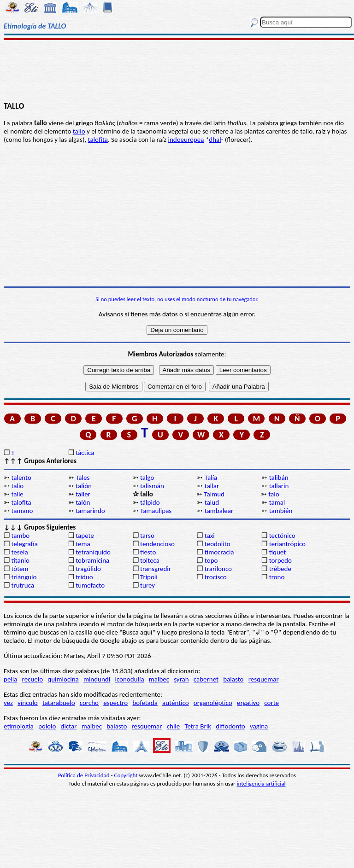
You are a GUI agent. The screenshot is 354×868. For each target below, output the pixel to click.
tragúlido (88, 569)
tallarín (279, 486)
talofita (98, 140)
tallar (212, 486)
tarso (147, 536)
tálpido (150, 502)
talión (84, 486)
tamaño (22, 511)
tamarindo (90, 511)
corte (271, 703)
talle (17, 494)
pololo (47, 726)
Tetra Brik (198, 726)
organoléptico (213, 703)
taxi (210, 536)
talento (21, 478)
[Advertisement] (177, 70)
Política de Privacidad (85, 775)
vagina (259, 726)
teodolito (218, 544)
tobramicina (92, 560)
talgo (147, 478)
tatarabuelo (59, 703)
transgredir (156, 569)
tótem (20, 569)
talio (79, 131)
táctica (85, 453)
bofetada (145, 703)
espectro (115, 703)
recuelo (33, 679)
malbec (159, 679)
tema (83, 544)
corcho (89, 703)
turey (147, 585)
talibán (279, 478)
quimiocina (63, 679)
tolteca (150, 560)
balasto (233, 679)
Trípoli (149, 577)
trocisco (216, 577)
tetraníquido (93, 552)
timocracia (219, 552)
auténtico (176, 703)
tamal (277, 502)
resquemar (264, 679)
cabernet (206, 679)
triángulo (24, 577)
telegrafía (24, 544)
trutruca (23, 585)
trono (277, 577)
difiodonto (230, 726)
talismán (152, 486)
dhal (215, 140)
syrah (181, 679)
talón (83, 502)
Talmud (214, 494)
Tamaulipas (156, 511)
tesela (19, 552)
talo (274, 494)
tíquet (278, 552)
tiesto (148, 552)
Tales (83, 478)
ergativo (248, 703)
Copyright (126, 775)
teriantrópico (287, 544)
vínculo (28, 703)
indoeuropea (186, 140)
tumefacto (90, 585)
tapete (85, 536)
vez (8, 703)
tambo (20, 536)
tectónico (282, 536)
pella (10, 679)
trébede (280, 569)
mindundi (97, 679)
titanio (20, 560)
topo (211, 560)
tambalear (219, 511)
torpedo (280, 560)
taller (83, 494)
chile (174, 726)
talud (212, 502)
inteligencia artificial (261, 784)
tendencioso (157, 544)
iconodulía (129, 679)
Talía (211, 478)
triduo (84, 577)
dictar (69, 726)
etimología (19, 726)
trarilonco (218, 569)
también (281, 511)
